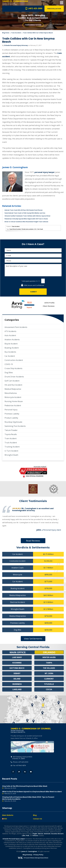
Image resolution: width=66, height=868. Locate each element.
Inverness (17, 684)
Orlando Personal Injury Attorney (16, 45)
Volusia (35, 836)
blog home (6, 33)
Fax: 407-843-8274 (18, 766)
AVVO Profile (49, 303)
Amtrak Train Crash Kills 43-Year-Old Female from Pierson (24, 210)
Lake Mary (17, 657)
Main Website (8, 815)
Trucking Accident (12, 447)
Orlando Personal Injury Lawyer (14, 839)
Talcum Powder (11, 430)
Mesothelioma (11, 393)
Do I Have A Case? (33, 244)
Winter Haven (49, 657)
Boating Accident (12, 348)
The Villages (49, 668)
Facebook (13, 772)
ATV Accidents (10, 331)
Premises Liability (12, 414)
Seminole (47, 834)
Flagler (35, 834)
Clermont (49, 679)
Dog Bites (9, 373)
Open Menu (62, 3)
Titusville (49, 684)
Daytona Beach (17, 668)
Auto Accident (10, 335)
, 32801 (22, 758)
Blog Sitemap (27, 855)
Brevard (60, 834)
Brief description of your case (33, 270)
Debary (17, 673)
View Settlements (33, 639)
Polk (28, 836)
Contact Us (38, 819)
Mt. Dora (49, 673)
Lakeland (17, 689)
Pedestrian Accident (13, 405)
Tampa (49, 663)
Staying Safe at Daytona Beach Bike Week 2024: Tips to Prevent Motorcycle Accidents (33, 799)
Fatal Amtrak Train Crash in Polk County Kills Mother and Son (25, 213)
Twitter (19, 772)
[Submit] (33, 292)
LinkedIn (25, 772)
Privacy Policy (38, 855)
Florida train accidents (28, 229)
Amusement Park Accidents (16, 327)
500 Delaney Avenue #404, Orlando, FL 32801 (32, 747)
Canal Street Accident (15, 229)
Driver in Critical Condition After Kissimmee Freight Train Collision (26, 222)
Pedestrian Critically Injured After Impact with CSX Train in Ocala (26, 219)
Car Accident (10, 356)
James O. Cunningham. (29, 852)
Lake (24, 836)
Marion (41, 834)
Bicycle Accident (11, 344)
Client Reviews (49, 306)
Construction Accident (14, 360)
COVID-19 (9, 364)
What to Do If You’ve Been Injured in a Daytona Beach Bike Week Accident (33, 793)
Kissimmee (17, 663)
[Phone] (33, 261)
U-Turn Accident (11, 451)
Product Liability (11, 418)
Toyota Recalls (11, 434)
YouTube (31, 772)
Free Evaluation (54, 9)
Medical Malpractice (13, 389)
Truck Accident (11, 443)
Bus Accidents (10, 352)
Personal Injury (11, 410)
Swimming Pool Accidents (15, 426)
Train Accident (16, 33)
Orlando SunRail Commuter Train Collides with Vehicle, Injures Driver (27, 216)
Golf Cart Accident (12, 381)
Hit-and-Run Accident (13, 385)
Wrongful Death (11, 455)
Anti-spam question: (29, 281)
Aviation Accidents (12, 340)
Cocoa (49, 689)
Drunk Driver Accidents (14, 377)
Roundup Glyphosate (13, 422)
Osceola (54, 834)
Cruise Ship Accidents (13, 368)
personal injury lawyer (45, 172)
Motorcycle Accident (13, 397)
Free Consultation (33, 25)
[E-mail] (33, 255)
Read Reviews (33, 541)
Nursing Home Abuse (14, 401)
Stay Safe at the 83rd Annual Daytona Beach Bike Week (33, 787)
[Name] (33, 250)
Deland (17, 679)
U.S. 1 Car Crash (39, 229)
